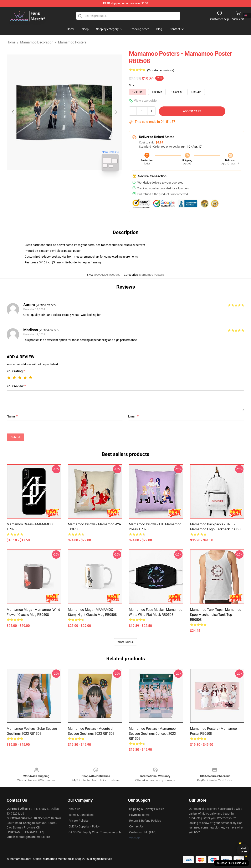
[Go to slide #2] (75, 184)
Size (132, 85)
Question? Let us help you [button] (232, 863)
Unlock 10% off (243, 850)
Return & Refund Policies (145, 821)
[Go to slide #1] (54, 184)
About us (74, 809)
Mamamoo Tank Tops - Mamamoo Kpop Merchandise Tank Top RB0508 (216, 615)
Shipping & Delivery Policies (147, 809)
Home (11, 42)
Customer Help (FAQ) (143, 832)
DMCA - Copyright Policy (84, 826)
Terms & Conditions (81, 815)
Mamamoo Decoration (37, 42)
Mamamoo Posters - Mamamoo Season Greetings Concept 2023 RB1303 (152, 734)
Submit (15, 437)
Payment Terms (139, 815)
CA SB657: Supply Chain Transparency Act (96, 832)
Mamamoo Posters (72, 42)
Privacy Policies (78, 821)
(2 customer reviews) (161, 70)
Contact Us (136, 826)
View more (125, 642)
